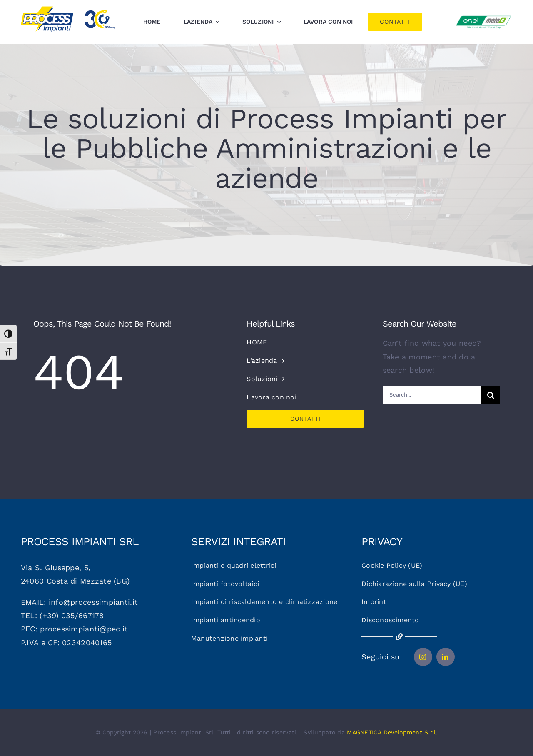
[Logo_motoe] (484, 17)
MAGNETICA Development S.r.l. (392, 732)
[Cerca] (491, 395)
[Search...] (432, 395)
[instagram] (423, 657)
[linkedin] (446, 657)
